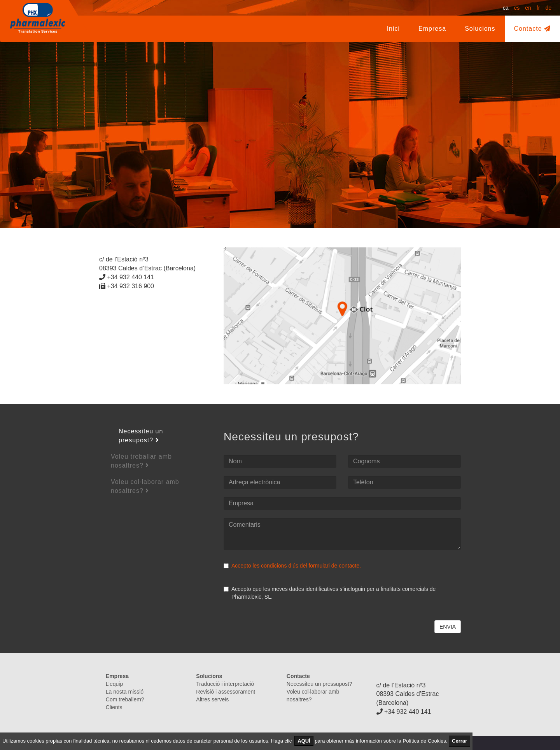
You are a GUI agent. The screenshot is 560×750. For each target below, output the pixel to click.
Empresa (437, 28)
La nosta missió (125, 692)
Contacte (532, 29)
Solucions (480, 29)
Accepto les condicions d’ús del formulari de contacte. (296, 566)
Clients (114, 707)
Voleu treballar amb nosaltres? (141, 461)
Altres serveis (212, 699)
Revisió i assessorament (226, 692)
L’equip (114, 684)
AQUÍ (304, 741)
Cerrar (459, 741)
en (528, 8)
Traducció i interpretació (225, 684)
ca (506, 8)
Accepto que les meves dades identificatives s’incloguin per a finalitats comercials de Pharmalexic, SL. (330, 593)
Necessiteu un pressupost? (319, 684)
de (548, 8)
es (517, 8)
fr (538, 8)
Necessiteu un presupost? (141, 436)
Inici (393, 29)
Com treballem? (125, 699)
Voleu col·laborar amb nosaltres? (145, 486)
